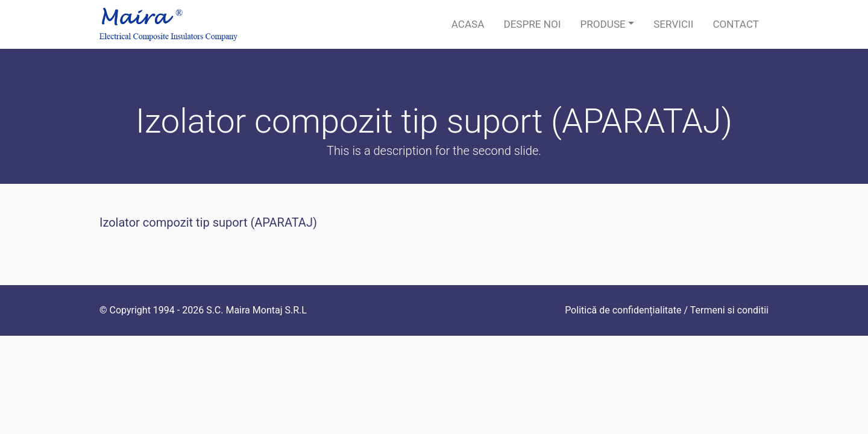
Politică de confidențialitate (623, 310)
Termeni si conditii (729, 310)
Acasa (468, 24)
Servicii (673, 24)
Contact (736, 24)
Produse (602, 24)
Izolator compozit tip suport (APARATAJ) (208, 222)
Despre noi (532, 24)
